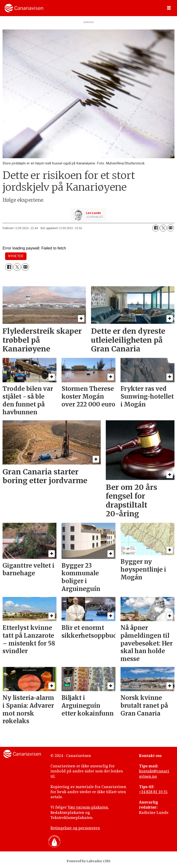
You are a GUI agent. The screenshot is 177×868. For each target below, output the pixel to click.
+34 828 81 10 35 (153, 792)
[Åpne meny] (169, 8)
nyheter (16, 256)
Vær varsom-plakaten (88, 807)
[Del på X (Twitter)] (163, 228)
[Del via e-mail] (171, 228)
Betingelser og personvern (75, 828)
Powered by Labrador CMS (88, 861)
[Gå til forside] (24, 8)
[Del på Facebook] (156, 228)
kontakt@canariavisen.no (154, 774)
